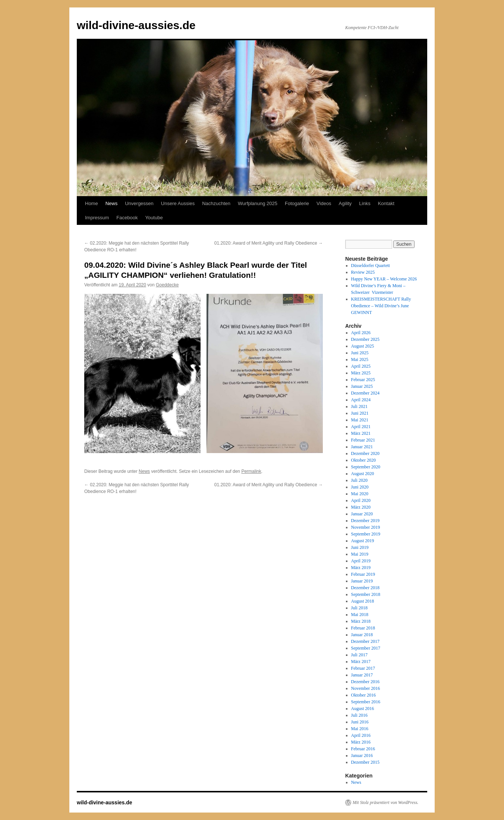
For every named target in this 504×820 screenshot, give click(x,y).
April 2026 (361, 333)
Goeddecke (167, 285)
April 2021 (361, 427)
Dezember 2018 (365, 588)
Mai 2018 (360, 615)
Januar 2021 (362, 447)
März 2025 (361, 373)
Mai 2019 (360, 554)
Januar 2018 (362, 635)
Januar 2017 (362, 675)
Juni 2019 (360, 547)
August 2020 (363, 474)
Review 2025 (363, 272)
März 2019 (361, 568)
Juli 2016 (359, 715)
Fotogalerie (297, 203)
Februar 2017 (363, 668)
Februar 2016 (363, 749)
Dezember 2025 (365, 339)
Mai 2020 (360, 494)
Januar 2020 (362, 514)
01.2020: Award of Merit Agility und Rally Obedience (269, 243)
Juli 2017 (359, 655)
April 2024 (361, 400)
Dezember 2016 (365, 682)
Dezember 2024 (365, 393)
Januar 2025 (362, 386)
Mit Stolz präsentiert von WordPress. (385, 802)
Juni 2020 (360, 487)
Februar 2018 (363, 628)
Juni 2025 (360, 353)
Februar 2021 (363, 440)
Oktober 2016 (363, 695)
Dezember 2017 (365, 641)
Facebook (127, 218)
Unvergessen (139, 203)
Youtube (154, 218)
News (112, 203)
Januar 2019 (362, 581)
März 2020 (361, 507)
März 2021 (361, 433)
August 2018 (363, 601)
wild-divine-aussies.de (136, 25)
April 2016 (361, 735)
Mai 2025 (360, 359)
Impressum (97, 218)
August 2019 (363, 541)
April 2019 (361, 561)
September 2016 (366, 702)
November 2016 (366, 688)
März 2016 (361, 742)
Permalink (251, 471)
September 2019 (366, 534)
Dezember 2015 (365, 762)
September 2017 (366, 648)
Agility (345, 203)
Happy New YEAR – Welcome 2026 (384, 279)
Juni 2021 (360, 413)
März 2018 (361, 621)
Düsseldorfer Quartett (371, 266)
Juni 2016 (360, 722)
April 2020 (361, 500)
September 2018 (366, 594)
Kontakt (386, 203)
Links (365, 203)
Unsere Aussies (178, 203)
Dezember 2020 (365, 453)
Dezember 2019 (365, 521)
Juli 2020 (359, 480)
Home (92, 203)
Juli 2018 (359, 608)
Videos (324, 203)
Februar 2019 (363, 574)
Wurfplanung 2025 (258, 203)
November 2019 (366, 527)
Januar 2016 (362, 755)
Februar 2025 (363, 380)
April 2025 (361, 366)
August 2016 (363, 709)
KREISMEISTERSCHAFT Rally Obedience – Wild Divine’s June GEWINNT (381, 306)
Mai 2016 (360, 729)
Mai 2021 (360, 420)
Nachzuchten (216, 203)
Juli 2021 (359, 406)
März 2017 (361, 662)
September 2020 (366, 467)
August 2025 (363, 346)
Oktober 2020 (363, 460)
